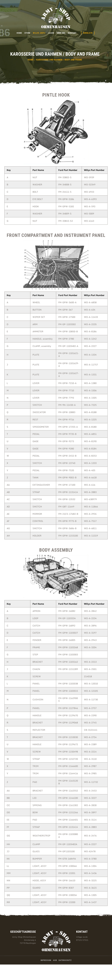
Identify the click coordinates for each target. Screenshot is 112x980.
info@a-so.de (82, 937)
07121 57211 (82, 940)
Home (31, 60)
